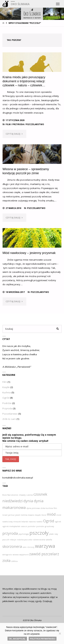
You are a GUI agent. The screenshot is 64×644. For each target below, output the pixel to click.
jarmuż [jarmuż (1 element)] (11, 515)
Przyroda (18, 124)
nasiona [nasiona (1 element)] (32, 522)
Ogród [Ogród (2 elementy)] (49, 521)
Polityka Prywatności (43, 639)
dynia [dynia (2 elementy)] (28, 501)
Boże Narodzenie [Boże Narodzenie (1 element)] (10, 495)
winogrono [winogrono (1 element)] (7, 555)
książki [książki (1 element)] (38, 515)
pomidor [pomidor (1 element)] (32, 526)
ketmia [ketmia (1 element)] (24, 515)
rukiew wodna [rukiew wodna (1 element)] (39, 540)
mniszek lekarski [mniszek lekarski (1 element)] (21, 522)
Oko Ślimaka (20, 4)
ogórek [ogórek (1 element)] (58, 522)
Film (8, 124)
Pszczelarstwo (35, 124)
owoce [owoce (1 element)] (24, 526)
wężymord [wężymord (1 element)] (24, 555)
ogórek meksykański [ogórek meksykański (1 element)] (11, 526)
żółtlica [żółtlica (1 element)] (14, 561)
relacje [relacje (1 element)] (13, 540)
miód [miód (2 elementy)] (51, 514)
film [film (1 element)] (55, 508)
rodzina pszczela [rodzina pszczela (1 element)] (24, 540)
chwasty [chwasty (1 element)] (22, 495)
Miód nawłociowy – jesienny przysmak (29, 253)
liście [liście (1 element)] (44, 515)
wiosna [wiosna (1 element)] (16, 555)
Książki (6, 387)
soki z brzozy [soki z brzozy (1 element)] (29, 547)
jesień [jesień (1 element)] (18, 515)
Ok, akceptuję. (17, 639)
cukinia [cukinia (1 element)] (30, 495)
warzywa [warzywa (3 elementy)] (45, 546)
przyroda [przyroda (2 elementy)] (10, 533)
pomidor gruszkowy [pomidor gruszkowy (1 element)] (45, 526)
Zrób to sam (9, 419)
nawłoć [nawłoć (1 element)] (39, 522)
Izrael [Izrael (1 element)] (5, 515)
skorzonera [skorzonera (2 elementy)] (12, 546)
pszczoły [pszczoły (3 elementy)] (39, 533)
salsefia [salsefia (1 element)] (49, 540)
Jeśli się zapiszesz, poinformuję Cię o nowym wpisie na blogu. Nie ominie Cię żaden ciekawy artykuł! (29, 438)
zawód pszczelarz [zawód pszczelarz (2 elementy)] (44, 554)
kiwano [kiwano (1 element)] (31, 515)
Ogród (6, 398)
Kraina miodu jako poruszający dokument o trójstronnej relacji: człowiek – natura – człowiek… (24, 81)
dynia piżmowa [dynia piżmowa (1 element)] (33, 508)
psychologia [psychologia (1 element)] (24, 534)
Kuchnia (7, 392)
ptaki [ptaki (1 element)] (52, 534)
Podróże (7, 403)
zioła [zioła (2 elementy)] (6, 560)
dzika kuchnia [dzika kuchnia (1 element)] (47, 508)
